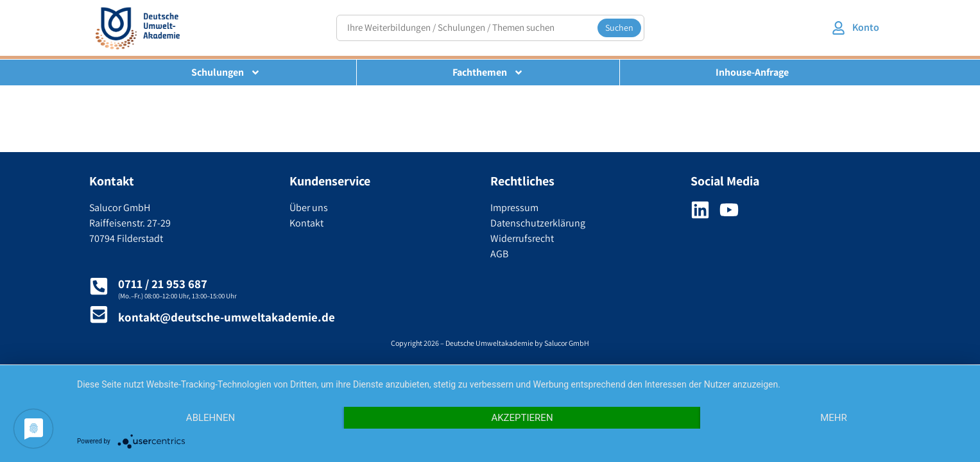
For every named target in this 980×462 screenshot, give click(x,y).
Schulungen (226, 73)
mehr (834, 418)
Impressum (514, 208)
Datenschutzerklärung (538, 223)
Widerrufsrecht (522, 238)
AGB (499, 254)
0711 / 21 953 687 (163, 284)
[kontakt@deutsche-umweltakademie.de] (99, 314)
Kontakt (306, 223)
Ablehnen (211, 418)
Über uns (309, 208)
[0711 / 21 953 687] (99, 286)
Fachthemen (488, 73)
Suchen (619, 28)
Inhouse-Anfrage (752, 72)
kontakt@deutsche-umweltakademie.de (227, 317)
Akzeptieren (522, 418)
